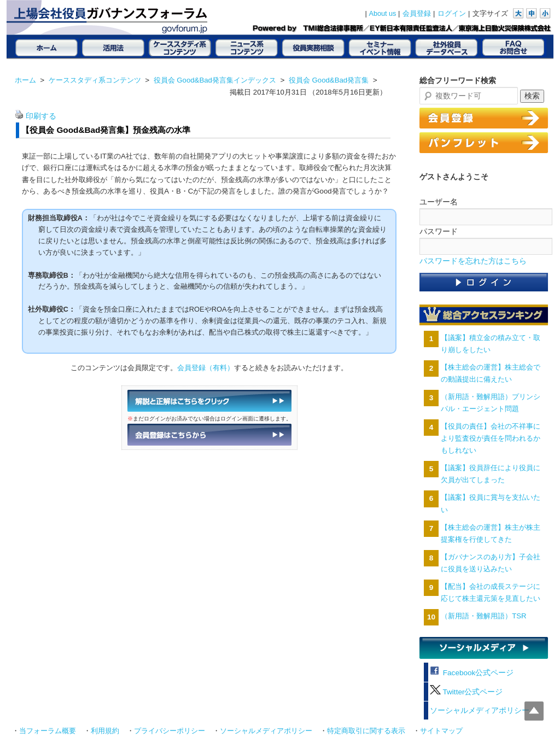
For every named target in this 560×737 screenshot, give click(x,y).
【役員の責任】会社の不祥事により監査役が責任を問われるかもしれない (491, 438)
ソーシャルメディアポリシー (480, 710)
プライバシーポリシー (170, 731)
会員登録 (417, 14)
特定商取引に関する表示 (366, 731)
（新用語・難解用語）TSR (483, 616)
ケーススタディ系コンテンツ (95, 80)
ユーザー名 (439, 202)
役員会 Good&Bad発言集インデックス (215, 80)
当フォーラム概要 (48, 731)
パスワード (439, 231)
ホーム (25, 80)
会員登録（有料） (206, 368)
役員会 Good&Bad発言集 (329, 80)
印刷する (41, 116)
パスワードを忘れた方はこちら (473, 261)
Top (534, 711)
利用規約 (105, 731)
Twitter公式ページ (466, 692)
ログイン (452, 14)
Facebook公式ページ (472, 673)
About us (383, 14)
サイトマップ (441, 731)
